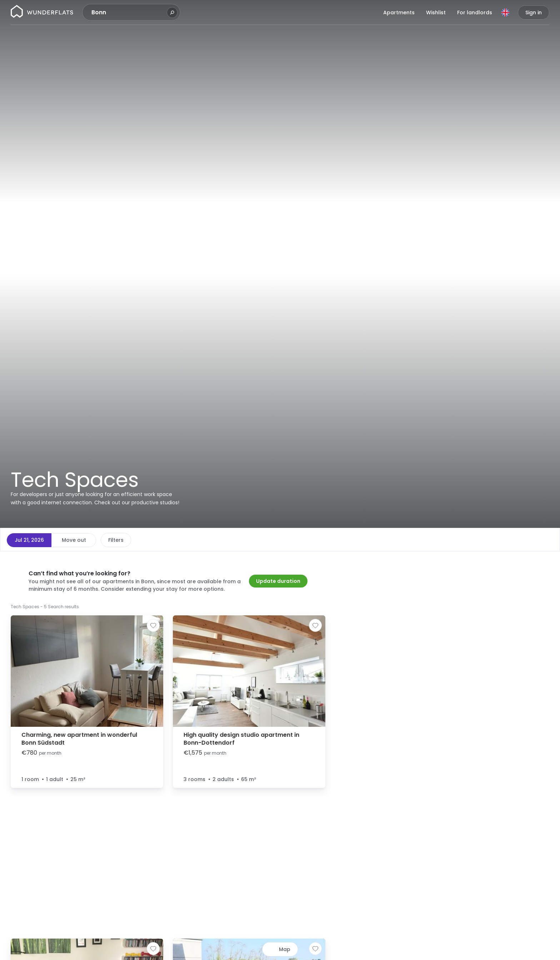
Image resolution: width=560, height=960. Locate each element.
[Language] (505, 12)
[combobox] (128, 12)
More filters (234, 540)
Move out (74, 540)
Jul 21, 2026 (29, 540)
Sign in (534, 12)
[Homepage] (42, 12)
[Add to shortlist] (153, 625)
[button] (346, 561)
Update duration (278, 581)
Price (114, 540)
